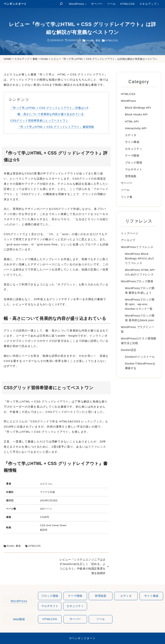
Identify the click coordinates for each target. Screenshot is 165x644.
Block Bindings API (138, 108)
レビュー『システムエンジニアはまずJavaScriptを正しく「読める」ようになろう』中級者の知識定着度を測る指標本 (83, 566)
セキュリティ (134, 149)
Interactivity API (136, 128)
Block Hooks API (136, 114)
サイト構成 (132, 142)
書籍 (98, 40)
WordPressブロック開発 (137, 281)
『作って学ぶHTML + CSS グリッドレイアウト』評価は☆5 (49, 108)
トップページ (130, 233)
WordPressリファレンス (137, 247)
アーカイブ (128, 240)
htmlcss (50, 619)
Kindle (90, 40)
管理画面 (131, 176)
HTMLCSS (112, 40)
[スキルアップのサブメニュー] (158, 4)
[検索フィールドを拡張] (61, 4)
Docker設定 (129, 350)
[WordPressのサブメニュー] (86, 4)
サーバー (127, 183)
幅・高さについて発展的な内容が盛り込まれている (51, 114)
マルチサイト (134, 169)
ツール (125, 190)
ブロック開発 (134, 163)
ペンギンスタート (15, 4)
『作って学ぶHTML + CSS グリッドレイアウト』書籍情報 (56, 127)
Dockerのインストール (140, 357)
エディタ (131, 135)
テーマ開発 (132, 156)
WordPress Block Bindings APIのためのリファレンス (140, 258)
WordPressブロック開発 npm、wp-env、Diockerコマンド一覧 (140, 304)
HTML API (132, 121)
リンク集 (127, 197)
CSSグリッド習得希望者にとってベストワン (39, 120)
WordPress (128, 101)
